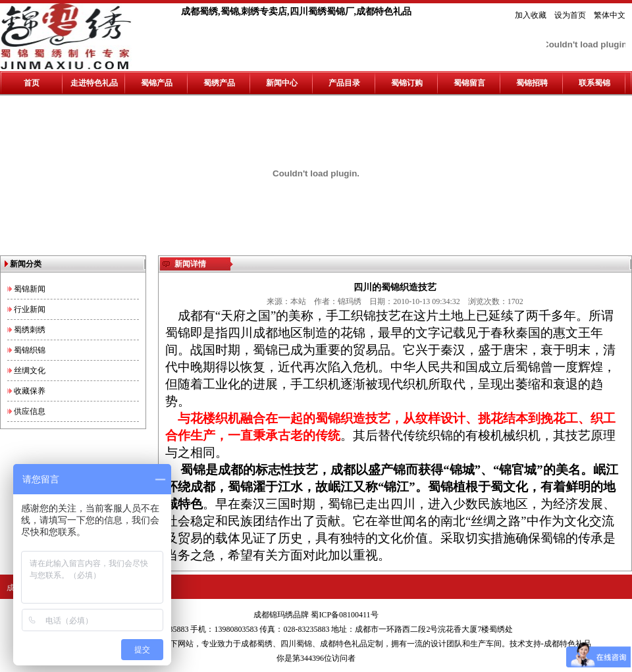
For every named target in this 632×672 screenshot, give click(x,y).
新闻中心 (282, 83)
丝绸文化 (30, 371)
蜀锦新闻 (30, 289)
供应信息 (30, 411)
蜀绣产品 (219, 83)
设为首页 (570, 15)
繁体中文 (610, 15)
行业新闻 (30, 309)
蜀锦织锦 (30, 350)
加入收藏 (531, 15)
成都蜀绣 (257, 644)
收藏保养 (30, 391)
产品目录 (344, 83)
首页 (32, 83)
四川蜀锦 (296, 644)
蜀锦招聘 (532, 83)
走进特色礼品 (94, 83)
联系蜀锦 (594, 83)
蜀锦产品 (157, 83)
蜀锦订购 (407, 83)
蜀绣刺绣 (30, 330)
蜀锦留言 (469, 83)
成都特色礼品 (344, 644)
